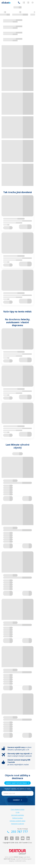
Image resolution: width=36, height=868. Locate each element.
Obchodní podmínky (18, 815)
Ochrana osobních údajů (18, 821)
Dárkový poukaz (18, 818)
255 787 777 (19, 3)
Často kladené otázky (18, 809)
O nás (18, 812)
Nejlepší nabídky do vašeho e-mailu (18, 789)
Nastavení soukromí (18, 824)
